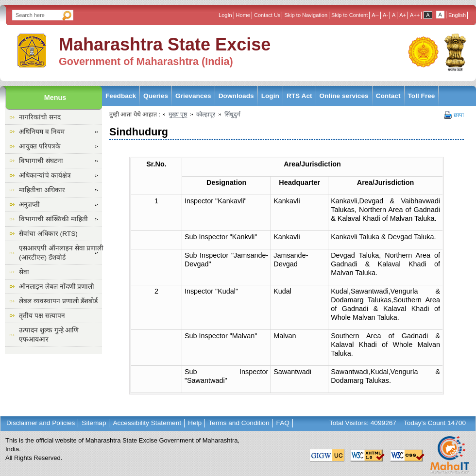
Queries (156, 96)
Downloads (236, 96)
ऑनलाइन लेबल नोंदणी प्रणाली (57, 287)
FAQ (283, 423)
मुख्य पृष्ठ (178, 115)
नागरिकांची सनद (40, 117)
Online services (344, 96)
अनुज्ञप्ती (29, 205)
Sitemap (94, 423)
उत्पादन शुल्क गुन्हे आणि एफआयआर (49, 335)
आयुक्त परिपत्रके (40, 146)
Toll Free (422, 96)
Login (270, 96)
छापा (459, 115)
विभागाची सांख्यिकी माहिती (53, 219)
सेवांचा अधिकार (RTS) (48, 234)
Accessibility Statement (147, 423)
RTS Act (299, 96)
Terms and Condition (239, 423)
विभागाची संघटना (41, 161)
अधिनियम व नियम (42, 132)
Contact (388, 96)
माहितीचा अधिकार (42, 190)
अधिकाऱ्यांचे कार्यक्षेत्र (45, 175)
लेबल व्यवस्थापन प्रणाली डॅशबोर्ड (58, 301)
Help (195, 423)
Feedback (121, 96)
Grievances (193, 96)
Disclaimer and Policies (41, 423)
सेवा (24, 272)
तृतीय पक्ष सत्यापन (42, 316)
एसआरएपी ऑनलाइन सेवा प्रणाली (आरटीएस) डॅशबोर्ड (61, 253)
